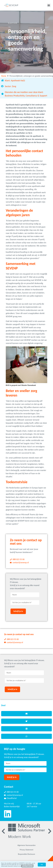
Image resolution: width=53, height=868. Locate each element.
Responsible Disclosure (26, 854)
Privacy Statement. (27, 866)
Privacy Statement (26, 850)
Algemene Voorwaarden (26, 845)
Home (4, 76)
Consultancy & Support (36, 96)
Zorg (14, 86)
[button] (49, 5)
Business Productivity (15, 96)
